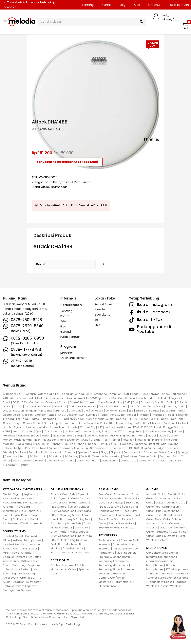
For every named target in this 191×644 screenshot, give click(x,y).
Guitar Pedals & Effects (161, 536)
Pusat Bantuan (70, 337)
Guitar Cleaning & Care (170, 503)
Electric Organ (12, 494)
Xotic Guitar (174, 461)
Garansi (66, 332)
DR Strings (46, 411)
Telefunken (130, 456)
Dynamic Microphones (161, 557)
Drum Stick (81, 528)
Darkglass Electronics (82, 406)
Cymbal (83, 494)
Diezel (7, 411)
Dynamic (111, 411)
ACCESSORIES (60, 560)
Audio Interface (108, 540)
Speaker (18, 582)
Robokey (127, 444)
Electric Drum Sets (62, 553)
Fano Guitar (117, 415)
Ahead (80, 394)
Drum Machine (67, 544)
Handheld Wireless (160, 582)
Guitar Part (153, 507)
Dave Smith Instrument (113, 406)
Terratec (165, 456)
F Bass (104, 415)
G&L (59, 419)
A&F (21, 394)
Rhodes (92, 444)
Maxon (46, 436)
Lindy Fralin (102, 431)
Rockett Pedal (158, 444)
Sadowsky (67, 448)
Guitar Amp (153, 519)
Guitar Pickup (171, 507)
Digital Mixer (30, 549)
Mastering (105, 582)
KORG (7, 431)
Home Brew (86, 423)
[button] (185, 26)
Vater (80, 461)
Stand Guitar (172, 515)
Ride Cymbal (59, 507)
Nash (37, 440)
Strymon (116, 452)
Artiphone (179, 394)
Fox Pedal (22, 419)
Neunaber (49, 440)
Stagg (104, 452)
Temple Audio (148, 456)
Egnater (154, 411)
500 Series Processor (112, 574)
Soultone (20, 452)
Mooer (152, 436)
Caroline (51, 402)
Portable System (14, 586)
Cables (55, 565)
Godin (165, 419)
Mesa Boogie (76, 436)
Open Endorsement (74, 358)
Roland (174, 444)
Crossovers (10, 578)
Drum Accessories (62, 511)
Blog (123, 5)
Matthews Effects (29, 436)
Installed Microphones (27, 540)
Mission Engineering (123, 436)
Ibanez (156, 423)
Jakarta (100, 309)
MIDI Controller (30, 511)
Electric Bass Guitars (121, 523)
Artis (137, 5)
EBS (131, 411)
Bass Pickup (115, 503)
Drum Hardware (73, 548)
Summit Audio (133, 452)
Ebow (123, 411)
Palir (106, 440)
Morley (7, 440)
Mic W (90, 436)
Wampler (145, 461)
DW (86, 411)
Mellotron (59, 436)
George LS (123, 419)
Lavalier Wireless (171, 586)
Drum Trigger (59, 532)
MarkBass (9, 436)
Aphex (166, 394)
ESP (82, 415)
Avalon (71, 398)
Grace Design (12, 423)
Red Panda (77, 444)
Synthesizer (20, 519)
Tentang (88, 5)
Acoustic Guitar (156, 494)
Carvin (63, 402)
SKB (137, 448)
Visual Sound (110, 461)
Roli (27, 448)
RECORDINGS (108, 535)
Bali (97, 320)
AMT (127, 394)
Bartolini (130, 398)
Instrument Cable (73, 565)
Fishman (144, 415)
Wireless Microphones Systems (168, 578)
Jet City (91, 427)
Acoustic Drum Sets (63, 494)
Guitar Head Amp (157, 532)
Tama (24, 456)
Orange (95, 440)
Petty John (143, 440)
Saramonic (97, 448)
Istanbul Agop (12, 427)
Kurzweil (28, 431)
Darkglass (60, 406)
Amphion (116, 394)
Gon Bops (177, 419)
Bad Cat (118, 398)
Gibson (144, 419)
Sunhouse (150, 452)
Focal (170, 415)
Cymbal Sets (59, 503)
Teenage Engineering (106, 456)
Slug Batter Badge (153, 448)
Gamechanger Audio (100, 419)
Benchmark (145, 398)
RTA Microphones (177, 569)
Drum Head (53, 182)
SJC (129, 448)
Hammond (69, 423)
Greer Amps (52, 423)
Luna (139, 431)
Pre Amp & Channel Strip (114, 557)
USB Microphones (159, 574)
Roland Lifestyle (13, 448)
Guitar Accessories (158, 498)
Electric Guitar (177, 494)
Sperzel (83, 452)
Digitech (19, 411)
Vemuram (93, 461)
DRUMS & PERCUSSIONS (67, 489)
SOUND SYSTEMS (14, 531)
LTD (120, 431)
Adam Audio (46, 394)
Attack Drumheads (54, 187)
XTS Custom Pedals (15, 465)
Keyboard (30, 494)
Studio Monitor (108, 586)
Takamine (11, 456)
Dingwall (32, 411)
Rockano (141, 444)
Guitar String (172, 511)
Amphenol (101, 394)
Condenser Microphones (162, 553)
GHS (134, 419)
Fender (132, 415)
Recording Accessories (114, 561)
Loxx (113, 431)
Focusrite (182, 415)
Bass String (133, 503)
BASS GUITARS (109, 489)
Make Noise (152, 431)
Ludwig (129, 431)
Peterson (128, 440)
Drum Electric (61, 540)
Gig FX (155, 419)
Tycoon (40, 461)
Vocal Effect (180, 574)
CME (127, 402)
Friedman (48, 419)
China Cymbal (60, 498)
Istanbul (181, 423)
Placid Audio (24, 444)
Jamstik (72, 427)
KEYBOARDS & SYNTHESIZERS (22, 489)
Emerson (41, 415)
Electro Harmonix (173, 411)
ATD (5, 398)
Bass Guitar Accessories (114, 494)
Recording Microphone (113, 565)
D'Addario (45, 406)
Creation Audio (164, 402)
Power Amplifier (22, 553)
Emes (52, 415)
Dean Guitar (156, 406)
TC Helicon (56, 456)
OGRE (85, 440)
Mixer (6, 553)
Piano (7, 515)
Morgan (173, 436)
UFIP (49, 461)
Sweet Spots (167, 452)
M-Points (154, 5)
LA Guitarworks (53, 431)
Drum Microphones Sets (66, 523)
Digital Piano (21, 515)
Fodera (9, 419)
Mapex (178, 431)
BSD (97, 325)
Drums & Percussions (76, 182)
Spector (70, 452)
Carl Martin (36, 402)
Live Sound (35, 544)
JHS (100, 427)
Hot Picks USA (104, 423)
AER (59, 394)
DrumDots (75, 411)
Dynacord (97, 411)
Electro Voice (11, 415)
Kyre (38, 431)
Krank (16, 431)
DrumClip (60, 411)
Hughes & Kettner (138, 423)
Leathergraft (73, 431)
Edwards (141, 411)
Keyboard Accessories (18, 498)
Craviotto (146, 402)
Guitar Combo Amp (172, 528)
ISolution (168, 423)
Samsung (82, 448)
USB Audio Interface (125, 549)
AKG (89, 394)
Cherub (91, 402)
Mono (142, 436)
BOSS (16, 402)
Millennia (102, 436)
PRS (65, 444)
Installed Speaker (14, 544)
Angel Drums (140, 394)
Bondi (7, 402)
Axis (81, 398)
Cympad (30, 406)
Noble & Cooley (68, 440)
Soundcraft (36, 452)
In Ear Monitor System (17, 569)
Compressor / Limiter (112, 578)
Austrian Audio (55, 398)
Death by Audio (175, 406)
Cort (135, 402)
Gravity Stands (32, 423)
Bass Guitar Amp (111, 507)
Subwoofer (33, 582)
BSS (24, 402)
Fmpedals (158, 415)
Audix (40, 398)
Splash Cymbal (79, 507)
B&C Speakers (101, 398)
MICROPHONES (156, 548)
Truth (16, 461)
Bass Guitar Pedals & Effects (116, 528)
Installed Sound (13, 536)
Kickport (156, 427)
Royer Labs (39, 448)
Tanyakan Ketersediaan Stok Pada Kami (67, 162)
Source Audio (54, 452)
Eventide (92, 415)
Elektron (28, 415)
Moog (162, 436)
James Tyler (57, 427)
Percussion (83, 553)
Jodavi (109, 427)
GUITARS (152, 489)
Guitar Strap (154, 511)
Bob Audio (162, 398)
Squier (94, 452)
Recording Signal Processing (117, 569)
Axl (87, 398)
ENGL (61, 415)
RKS (117, 444)
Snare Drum (84, 536)
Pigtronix (158, 440)
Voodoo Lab (128, 461)
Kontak (107, 5)
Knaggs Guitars (173, 427)
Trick (176, 456)
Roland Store (103, 304)
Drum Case (84, 511)
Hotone (120, 423)
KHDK (145, 427)
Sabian (53, 448)
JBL (82, 427)
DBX (132, 406)
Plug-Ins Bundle (127, 553)
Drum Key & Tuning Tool (75, 519)
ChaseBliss (76, 402)
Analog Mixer (11, 549)
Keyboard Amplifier (15, 503)
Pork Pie (40, 444)
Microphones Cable (63, 569)
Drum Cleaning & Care (67, 515)
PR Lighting (54, 444)
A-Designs (10, 394)
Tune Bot (27, 461)
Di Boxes (27, 561)
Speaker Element (14, 557)
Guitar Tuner (154, 515)
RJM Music (105, 444)
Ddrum (141, 406)
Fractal (35, 419)
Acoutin (31, 394)
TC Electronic (38, 456)
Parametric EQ (123, 582)
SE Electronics (116, 448)
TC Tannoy (71, 456)
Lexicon (88, 431)
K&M (136, 427)
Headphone (106, 553)
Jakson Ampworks (35, 427)
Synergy (183, 452)
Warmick (159, 461)
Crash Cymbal (80, 498)
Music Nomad (23, 440)
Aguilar (68, 394)
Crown (18, 406)
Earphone (34, 565)
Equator (72, 415)
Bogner (175, 398)
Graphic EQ (27, 578)
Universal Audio (64, 461)
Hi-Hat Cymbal (79, 503)
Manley (167, 431)
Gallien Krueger (74, 419)
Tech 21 (85, 456)
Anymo (155, 394)
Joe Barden (123, 427)
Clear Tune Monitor (110, 402)
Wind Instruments (31, 523)
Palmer (115, 440)
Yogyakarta (103, 315)
